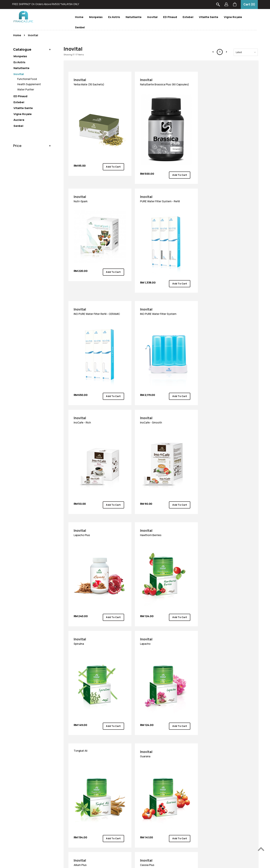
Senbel (80, 27)
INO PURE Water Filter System (224, 194)
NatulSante (134, 17)
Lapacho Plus (224, 302)
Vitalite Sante (209, 17)
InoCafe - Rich (98, 302)
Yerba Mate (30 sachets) (98, 83)
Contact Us (79, 777)
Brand (122, 761)
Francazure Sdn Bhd (134, 862)
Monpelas (96, 17)
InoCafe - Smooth (161, 302)
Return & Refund (38, 790)
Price (17, 145)
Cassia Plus (98, 622)
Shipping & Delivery (40, 783)
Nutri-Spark (224, 83)
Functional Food (27, 79)
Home (79, 17)
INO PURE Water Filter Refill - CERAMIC (161, 194)
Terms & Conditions (40, 796)
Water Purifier (26, 90)
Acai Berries (161, 622)
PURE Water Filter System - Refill (98, 194)
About (77, 761)
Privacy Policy (36, 802)
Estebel (188, 17)
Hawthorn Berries (98, 410)
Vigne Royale (233, 17)
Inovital (152, 17)
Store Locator (81, 783)
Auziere (19, 120)
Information (37, 761)
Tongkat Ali (81, 515)
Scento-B (123, 809)
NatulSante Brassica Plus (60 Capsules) (161, 85)
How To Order (36, 771)
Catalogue (22, 49)
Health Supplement (29, 84)
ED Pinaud (170, 17)
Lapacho (224, 410)
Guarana (161, 518)
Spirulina (161, 410)
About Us (78, 771)
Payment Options (39, 777)
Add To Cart (111, 162)
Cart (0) (249, 4)
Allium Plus (224, 518)
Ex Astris (114, 17)
